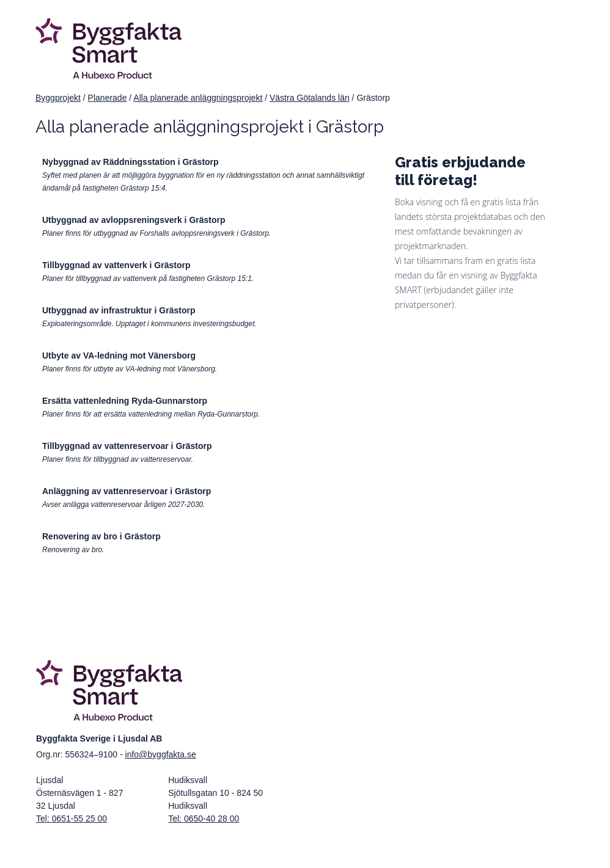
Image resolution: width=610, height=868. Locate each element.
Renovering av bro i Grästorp (101, 536)
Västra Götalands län (310, 98)
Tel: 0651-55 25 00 (72, 819)
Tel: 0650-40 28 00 (204, 819)
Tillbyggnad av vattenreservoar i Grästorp (127, 446)
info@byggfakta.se (161, 754)
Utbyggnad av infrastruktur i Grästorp (119, 310)
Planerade (108, 98)
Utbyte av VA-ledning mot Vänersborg (119, 356)
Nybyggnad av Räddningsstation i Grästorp (130, 162)
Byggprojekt (58, 98)
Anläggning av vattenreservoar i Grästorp (127, 491)
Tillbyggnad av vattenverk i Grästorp (116, 265)
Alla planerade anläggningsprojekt (198, 98)
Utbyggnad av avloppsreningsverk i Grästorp (134, 220)
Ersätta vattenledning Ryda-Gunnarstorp (125, 401)
